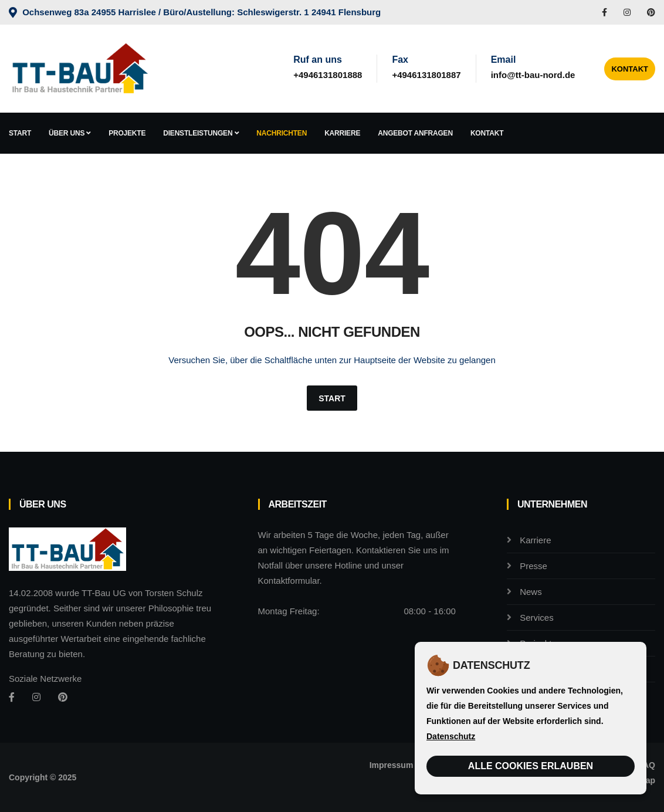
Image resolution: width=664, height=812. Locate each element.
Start (20, 133)
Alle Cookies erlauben (531, 766)
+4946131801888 (328, 75)
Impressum (392, 765)
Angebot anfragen (415, 133)
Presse (533, 566)
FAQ (647, 765)
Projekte (127, 133)
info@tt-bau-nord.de (533, 75)
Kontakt (630, 69)
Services (537, 618)
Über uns (70, 133)
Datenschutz (451, 736)
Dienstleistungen (201, 133)
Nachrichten (282, 133)
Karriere (342, 133)
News (531, 592)
